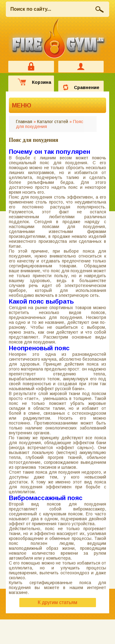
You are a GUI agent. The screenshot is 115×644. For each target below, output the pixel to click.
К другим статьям (57, 602)
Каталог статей (53, 122)
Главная (24, 122)
